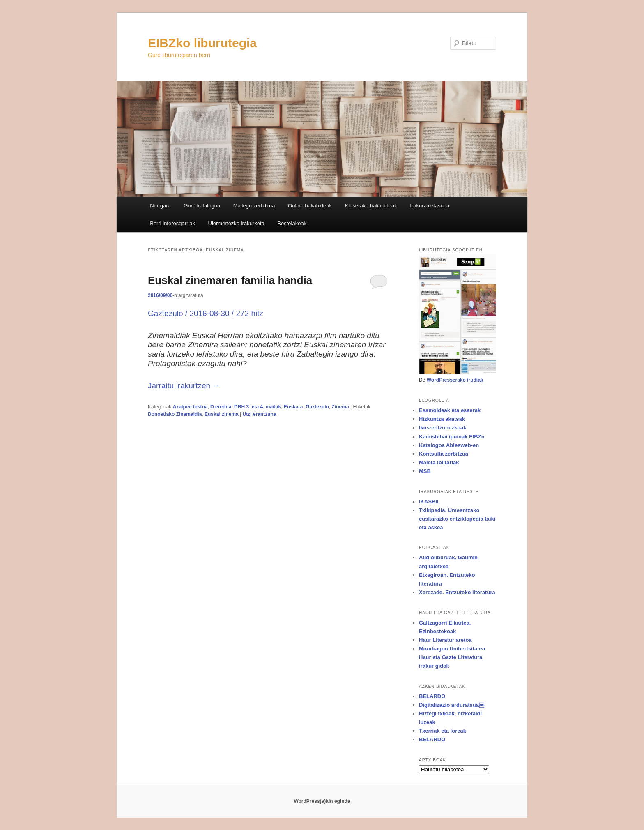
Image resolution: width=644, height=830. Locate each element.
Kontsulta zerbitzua (444, 454)
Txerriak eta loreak (443, 731)
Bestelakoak (292, 223)
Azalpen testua (190, 407)
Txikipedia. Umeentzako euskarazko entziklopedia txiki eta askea (457, 519)
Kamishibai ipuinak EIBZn (452, 437)
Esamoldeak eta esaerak (450, 410)
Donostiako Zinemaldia (175, 414)
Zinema (340, 407)
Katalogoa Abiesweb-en (449, 445)
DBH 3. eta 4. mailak (258, 407)
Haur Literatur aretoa (445, 640)
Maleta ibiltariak (439, 462)
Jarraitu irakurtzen (184, 386)
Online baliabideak (310, 206)
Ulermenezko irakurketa (236, 223)
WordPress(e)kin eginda (322, 801)
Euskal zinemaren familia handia (230, 280)
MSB (425, 471)
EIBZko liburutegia (202, 43)
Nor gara (160, 206)
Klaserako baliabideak (371, 206)
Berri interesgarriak (172, 223)
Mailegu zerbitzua (254, 206)
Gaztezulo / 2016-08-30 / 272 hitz (206, 313)
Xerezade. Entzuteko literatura (457, 592)
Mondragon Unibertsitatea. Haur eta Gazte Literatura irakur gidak (453, 657)
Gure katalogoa (202, 206)
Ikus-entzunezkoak (443, 428)
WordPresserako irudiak (455, 380)
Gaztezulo (317, 407)
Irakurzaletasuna (430, 206)
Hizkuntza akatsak (442, 419)
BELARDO (432, 696)
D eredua (221, 407)
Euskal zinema (222, 414)
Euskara (293, 407)
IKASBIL (430, 501)
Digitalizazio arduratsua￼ (452, 705)
